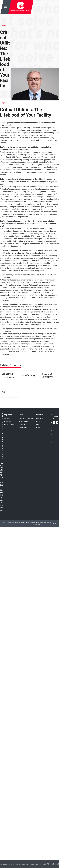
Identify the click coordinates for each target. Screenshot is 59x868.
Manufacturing (28, 375)
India (38, 428)
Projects (51, 428)
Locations (40, 415)
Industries (8, 421)
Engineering (7, 374)
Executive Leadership (26, 418)
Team (21, 415)
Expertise (8, 415)
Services (7, 418)
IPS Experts (23, 428)
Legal (38, 523)
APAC (38, 425)
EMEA (38, 421)
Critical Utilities (9, 378)
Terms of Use (36, 524)
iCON (4, 392)
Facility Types (9, 425)
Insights (3, 26)
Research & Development (48, 375)
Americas (40, 418)
